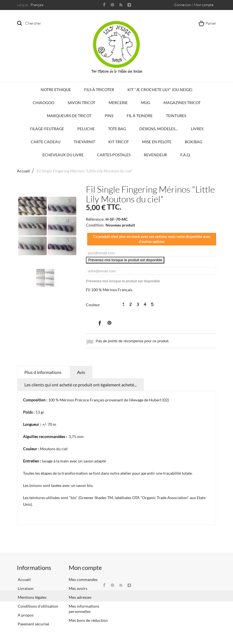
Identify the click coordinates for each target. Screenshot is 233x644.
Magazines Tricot (182, 103)
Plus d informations (43, 372)
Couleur (93, 305)
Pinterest (109, 323)
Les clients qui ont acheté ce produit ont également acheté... (80, 385)
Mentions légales (32, 597)
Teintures (176, 116)
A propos (25, 615)
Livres (197, 129)
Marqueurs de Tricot (69, 116)
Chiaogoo (43, 103)
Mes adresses (80, 597)
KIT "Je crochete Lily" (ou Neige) (160, 90)
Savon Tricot (81, 103)
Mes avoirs (78, 588)
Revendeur (155, 155)
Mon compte (85, 568)
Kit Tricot (119, 142)
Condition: (95, 225)
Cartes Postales (114, 155)
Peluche (86, 129)
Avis (81, 372)
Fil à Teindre (140, 116)
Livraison (25, 588)
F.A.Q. (185, 155)
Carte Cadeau (46, 142)
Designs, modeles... (158, 129)
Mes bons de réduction (88, 620)
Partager (99, 323)
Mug (146, 103)
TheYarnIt (84, 142)
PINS (109, 116)
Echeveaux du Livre (63, 155)
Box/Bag (194, 142)
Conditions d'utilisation (38, 606)
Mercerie (118, 103)
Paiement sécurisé (33, 624)
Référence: (95, 219)
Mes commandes (83, 579)
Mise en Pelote (157, 142)
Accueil (23, 171)
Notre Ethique (56, 90)
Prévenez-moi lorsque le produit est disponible (125, 260)
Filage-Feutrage (47, 129)
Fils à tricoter (99, 90)
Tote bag (117, 129)
